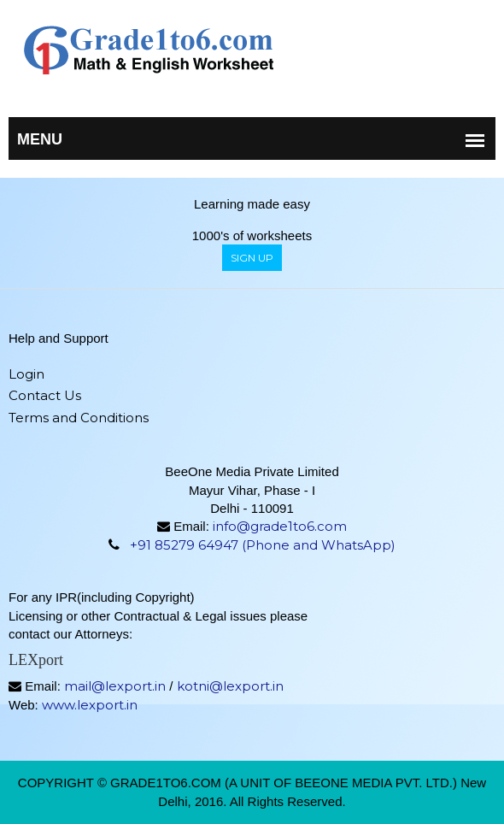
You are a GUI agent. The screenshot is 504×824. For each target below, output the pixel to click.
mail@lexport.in (115, 686)
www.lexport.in (90, 705)
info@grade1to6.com (280, 526)
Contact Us (45, 395)
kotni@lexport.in (230, 686)
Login (26, 374)
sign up (252, 258)
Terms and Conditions (79, 418)
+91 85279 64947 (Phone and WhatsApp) (263, 545)
